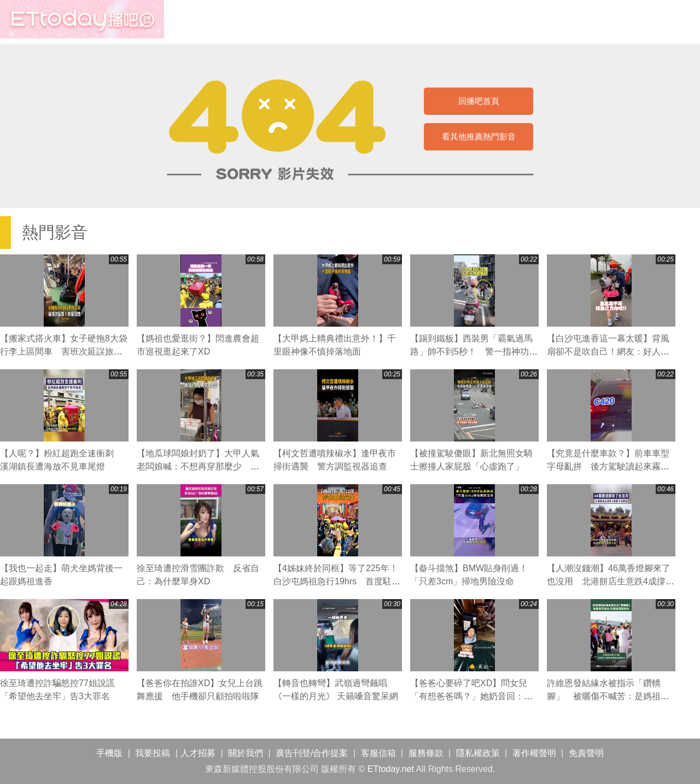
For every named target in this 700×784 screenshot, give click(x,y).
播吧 (82, 19)
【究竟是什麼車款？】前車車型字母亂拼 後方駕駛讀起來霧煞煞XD (608, 466)
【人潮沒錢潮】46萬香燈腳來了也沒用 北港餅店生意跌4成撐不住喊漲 (611, 581)
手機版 (109, 753)
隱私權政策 (478, 753)
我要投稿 (153, 753)
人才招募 (198, 753)
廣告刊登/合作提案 (312, 753)
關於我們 (246, 753)
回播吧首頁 (479, 101)
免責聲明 (586, 753)
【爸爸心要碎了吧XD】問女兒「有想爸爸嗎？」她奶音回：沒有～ (471, 696)
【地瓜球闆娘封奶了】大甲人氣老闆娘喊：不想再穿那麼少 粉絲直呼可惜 (198, 466)
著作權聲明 (534, 753)
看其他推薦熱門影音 (479, 137)
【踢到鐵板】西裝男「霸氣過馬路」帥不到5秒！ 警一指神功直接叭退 (474, 352)
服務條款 (426, 753)
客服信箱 (378, 753)
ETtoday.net (391, 769)
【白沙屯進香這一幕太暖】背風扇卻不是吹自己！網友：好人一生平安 (608, 352)
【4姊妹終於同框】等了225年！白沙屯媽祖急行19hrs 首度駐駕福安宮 (337, 581)
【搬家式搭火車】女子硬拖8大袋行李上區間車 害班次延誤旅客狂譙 (64, 352)
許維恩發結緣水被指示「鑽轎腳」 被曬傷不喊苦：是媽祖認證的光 (608, 696)
